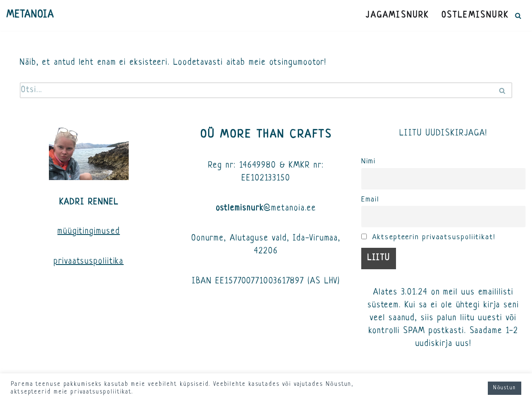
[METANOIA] (30, 15)
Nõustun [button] (505, 388)
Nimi (369, 161)
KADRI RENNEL (89, 203)
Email (370, 200)
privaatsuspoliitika (89, 262)
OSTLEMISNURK (475, 16)
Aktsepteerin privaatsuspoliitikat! (428, 237)
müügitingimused (89, 232)
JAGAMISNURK (397, 16)
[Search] (518, 16)
